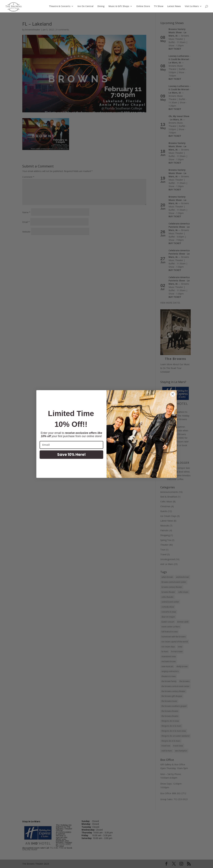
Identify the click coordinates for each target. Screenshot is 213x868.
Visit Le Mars (192, 6)
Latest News (174, 6)
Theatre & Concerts (60, 6)
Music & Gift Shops (119, 6)
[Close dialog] (173, 394)
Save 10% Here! (71, 455)
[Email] (71, 445)
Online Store (143, 6)
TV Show (159, 6)
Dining (101, 6)
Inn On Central (85, 6)
